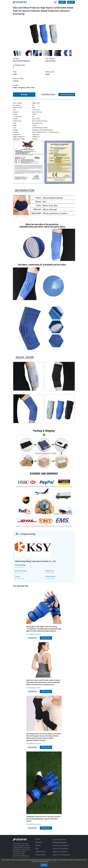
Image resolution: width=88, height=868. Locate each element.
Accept (44, 865)
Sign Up (71, 2)
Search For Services (60, 851)
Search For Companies (61, 855)
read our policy (52, 862)
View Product (32, 638)
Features (39, 842)
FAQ (37, 848)
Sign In (62, 2)
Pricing (38, 845)
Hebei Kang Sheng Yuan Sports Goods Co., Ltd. (35, 561)
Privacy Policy (40, 855)
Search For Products (60, 848)
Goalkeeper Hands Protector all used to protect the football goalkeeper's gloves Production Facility (44, 819)
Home (38, 839)
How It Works (40, 851)
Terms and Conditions (61, 845)
